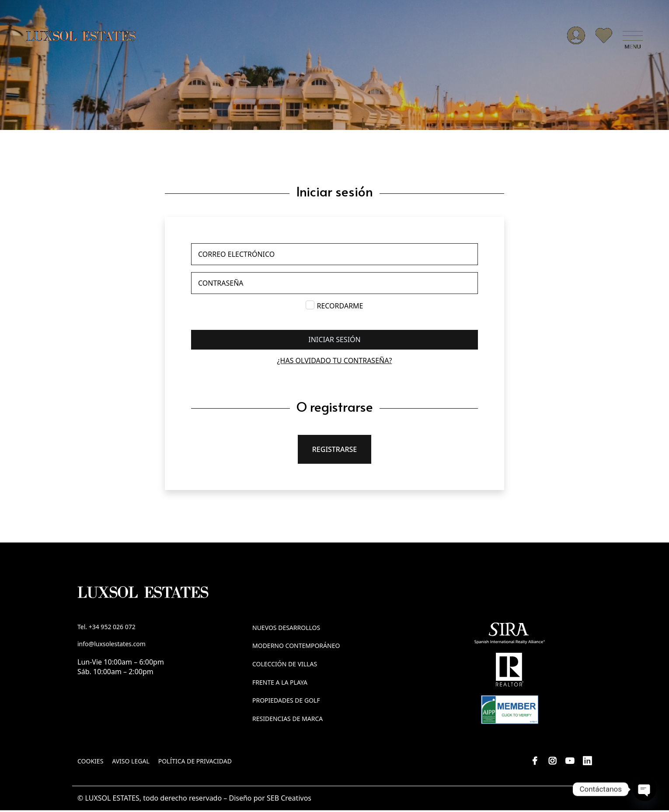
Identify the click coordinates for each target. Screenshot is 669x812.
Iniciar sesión (334, 341)
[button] (633, 37)
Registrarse (335, 451)
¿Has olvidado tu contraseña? (335, 362)
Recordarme (340, 308)
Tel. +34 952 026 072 (106, 628)
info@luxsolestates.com (111, 646)
